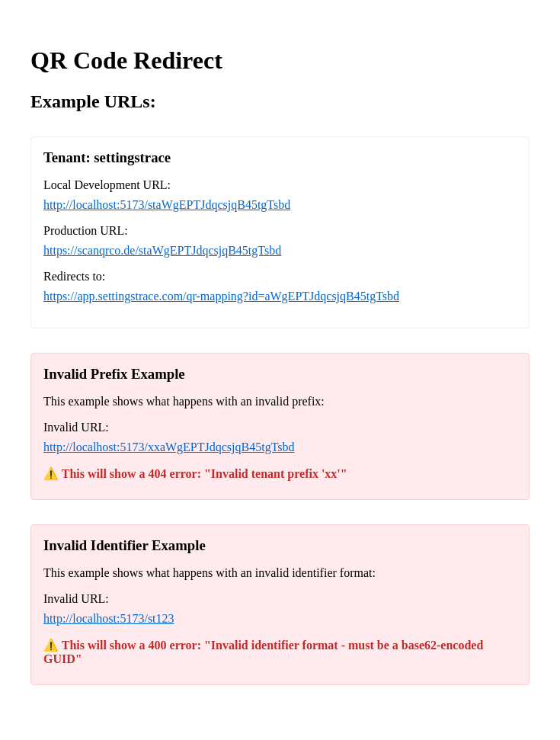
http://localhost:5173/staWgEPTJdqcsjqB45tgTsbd (167, 205)
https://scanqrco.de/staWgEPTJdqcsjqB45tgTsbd (162, 250)
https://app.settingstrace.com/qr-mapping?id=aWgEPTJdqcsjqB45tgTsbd (221, 296)
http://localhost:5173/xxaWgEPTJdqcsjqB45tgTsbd (169, 447)
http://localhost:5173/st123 (109, 618)
